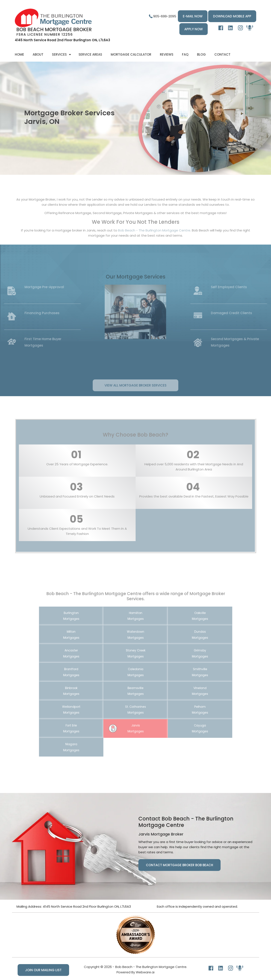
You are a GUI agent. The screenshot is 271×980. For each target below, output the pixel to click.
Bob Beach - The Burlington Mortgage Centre (154, 241)
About (38, 54)
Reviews (167, 54)
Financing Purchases (32, 313)
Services (59, 54)
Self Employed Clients (239, 287)
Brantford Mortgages (87, 672)
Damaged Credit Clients (242, 313)
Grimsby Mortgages (184, 658)
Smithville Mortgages (184, 672)
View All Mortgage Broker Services (135, 396)
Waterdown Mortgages (135, 644)
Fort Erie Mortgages (87, 715)
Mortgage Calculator (131, 54)
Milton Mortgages (87, 644)
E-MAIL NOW (193, 16)
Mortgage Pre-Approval (34, 287)
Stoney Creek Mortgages (135, 658)
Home (19, 54)
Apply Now (194, 29)
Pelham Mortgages (184, 700)
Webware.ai (145, 972)
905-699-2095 (165, 16)
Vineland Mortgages (184, 686)
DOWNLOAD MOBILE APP (232, 16)
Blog (201, 54)
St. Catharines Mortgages (135, 700)
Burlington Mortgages (87, 629)
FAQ (185, 54)
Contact (222, 54)
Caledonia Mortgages (135, 672)
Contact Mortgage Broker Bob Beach (179, 865)
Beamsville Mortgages (135, 686)
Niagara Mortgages (87, 729)
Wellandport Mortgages (86, 700)
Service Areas (90, 54)
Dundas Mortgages (184, 644)
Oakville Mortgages (184, 629)
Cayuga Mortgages (184, 715)
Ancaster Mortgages (87, 658)
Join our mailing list (43, 970)
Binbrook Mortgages (87, 686)
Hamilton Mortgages (135, 629)
